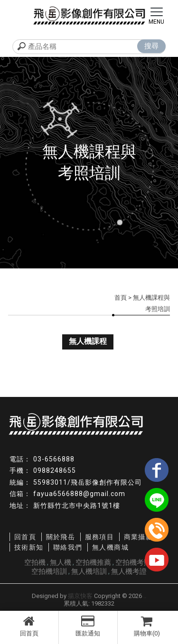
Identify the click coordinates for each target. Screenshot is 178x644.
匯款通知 (88, 626)
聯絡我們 (68, 547)
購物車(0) (147, 626)
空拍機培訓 (49, 571)
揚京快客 (80, 596)
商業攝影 (139, 537)
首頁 (121, 298)
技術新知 (29, 547)
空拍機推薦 (93, 562)
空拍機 (35, 562)
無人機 (61, 562)
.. (145, 596)
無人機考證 (129, 571)
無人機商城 (110, 547)
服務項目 (100, 537)
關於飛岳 (61, 537)
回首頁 (29, 626)
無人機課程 (88, 341)
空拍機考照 (133, 562)
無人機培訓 (89, 571)
